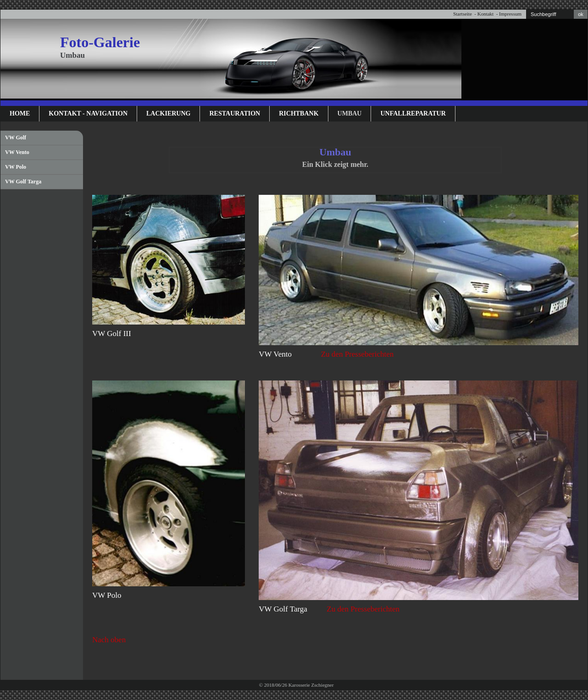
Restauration (235, 113)
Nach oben (109, 640)
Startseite (463, 14)
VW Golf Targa (23, 182)
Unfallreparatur (413, 113)
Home (20, 113)
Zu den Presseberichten (358, 354)
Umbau (350, 113)
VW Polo (16, 167)
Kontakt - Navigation (88, 113)
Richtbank (299, 113)
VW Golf (16, 138)
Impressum (510, 14)
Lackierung (168, 113)
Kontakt (485, 14)
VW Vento (17, 152)
